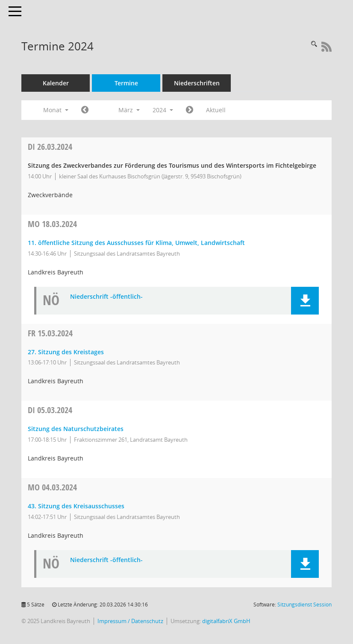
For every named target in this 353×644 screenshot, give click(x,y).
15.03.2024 (50, 333)
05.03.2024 (50, 410)
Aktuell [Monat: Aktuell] (216, 110)
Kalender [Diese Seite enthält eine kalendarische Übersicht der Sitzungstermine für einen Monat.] (56, 83)
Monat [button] (56, 110)
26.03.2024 (50, 147)
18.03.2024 (52, 224)
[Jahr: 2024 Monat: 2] (85, 110)
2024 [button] (163, 110)
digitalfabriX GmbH (226, 621)
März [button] (129, 110)
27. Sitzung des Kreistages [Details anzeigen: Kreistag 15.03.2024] (66, 352)
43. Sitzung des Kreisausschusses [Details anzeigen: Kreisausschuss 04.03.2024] (76, 506)
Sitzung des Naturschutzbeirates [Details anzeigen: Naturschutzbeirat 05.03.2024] (76, 429)
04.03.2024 (52, 487)
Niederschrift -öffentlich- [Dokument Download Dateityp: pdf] (106, 297)
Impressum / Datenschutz (130, 621)
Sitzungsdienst (304, 605)
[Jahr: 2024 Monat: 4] (190, 110)
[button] (305, 301)
